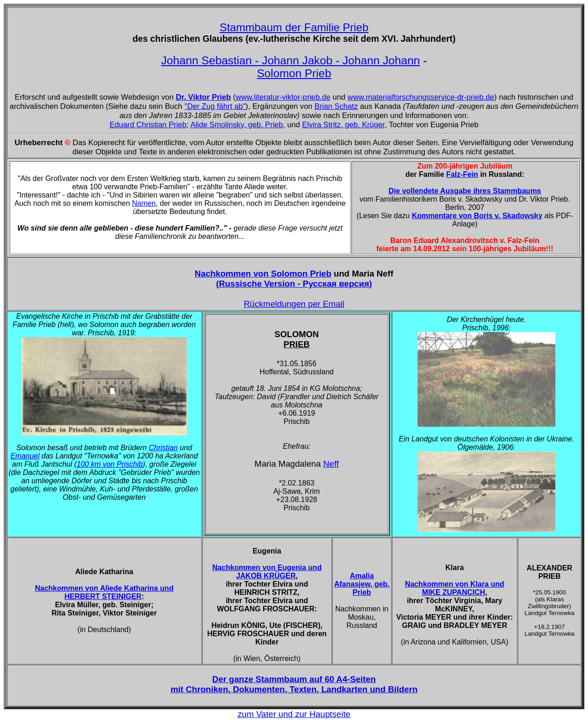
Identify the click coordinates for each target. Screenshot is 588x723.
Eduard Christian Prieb (148, 125)
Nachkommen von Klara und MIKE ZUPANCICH (455, 588)
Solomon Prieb (294, 73)
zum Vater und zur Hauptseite (294, 714)
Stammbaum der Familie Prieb (294, 27)
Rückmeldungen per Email (294, 304)
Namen (144, 203)
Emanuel (25, 456)
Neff (331, 464)
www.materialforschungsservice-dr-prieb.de (421, 97)
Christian (163, 448)
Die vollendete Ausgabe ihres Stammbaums (465, 191)
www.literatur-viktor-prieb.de (283, 97)
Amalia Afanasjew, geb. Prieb (362, 584)
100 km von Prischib (110, 464)
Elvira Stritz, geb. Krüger (344, 125)
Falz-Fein (462, 174)
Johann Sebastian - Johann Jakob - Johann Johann (291, 60)
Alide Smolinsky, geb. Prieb (237, 125)
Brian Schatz (336, 106)
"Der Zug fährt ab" (215, 106)
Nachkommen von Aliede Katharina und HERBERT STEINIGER (104, 592)
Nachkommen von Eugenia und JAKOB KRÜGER (267, 572)
